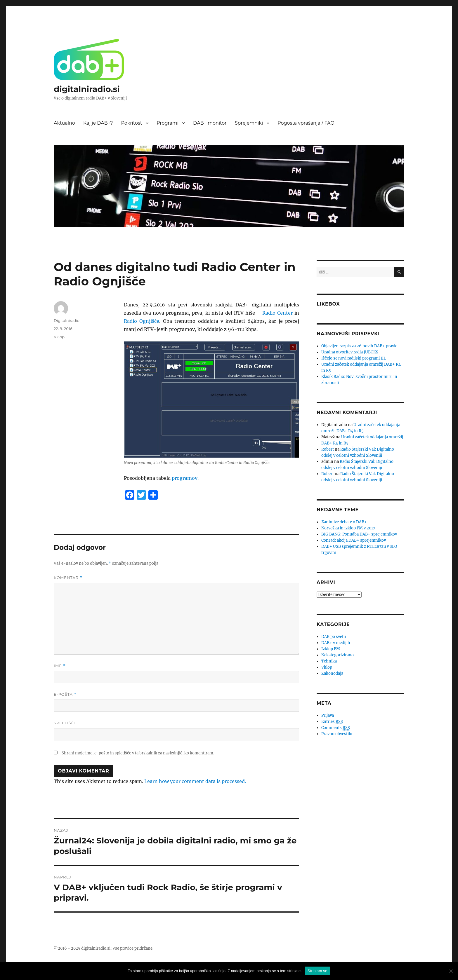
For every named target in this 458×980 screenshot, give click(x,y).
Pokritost (132, 123)
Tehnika (329, 661)
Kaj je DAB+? (98, 123)
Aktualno (64, 123)
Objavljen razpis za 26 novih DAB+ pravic (359, 346)
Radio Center (277, 313)
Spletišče (65, 723)
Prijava (328, 715)
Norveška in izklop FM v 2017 (348, 528)
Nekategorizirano (338, 655)
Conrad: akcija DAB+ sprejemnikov (354, 540)
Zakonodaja (332, 673)
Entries (332, 722)
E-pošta (65, 694)
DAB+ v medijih (336, 643)
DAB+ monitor (210, 123)
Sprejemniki (249, 123)
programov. (185, 478)
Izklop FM (331, 649)
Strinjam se (318, 971)
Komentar (68, 578)
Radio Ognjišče (142, 321)
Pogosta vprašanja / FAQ (306, 123)
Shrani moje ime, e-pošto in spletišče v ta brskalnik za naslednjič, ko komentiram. (138, 753)
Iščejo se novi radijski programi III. (354, 358)
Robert (328, 449)
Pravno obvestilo (337, 734)
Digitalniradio (67, 320)
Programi (168, 123)
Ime (60, 666)
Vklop (59, 337)
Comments (336, 728)
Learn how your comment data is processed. (195, 781)
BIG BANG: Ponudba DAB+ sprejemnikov (359, 534)
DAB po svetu (334, 637)
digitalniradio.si (87, 89)
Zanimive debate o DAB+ (344, 522)
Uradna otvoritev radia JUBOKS (350, 352)
